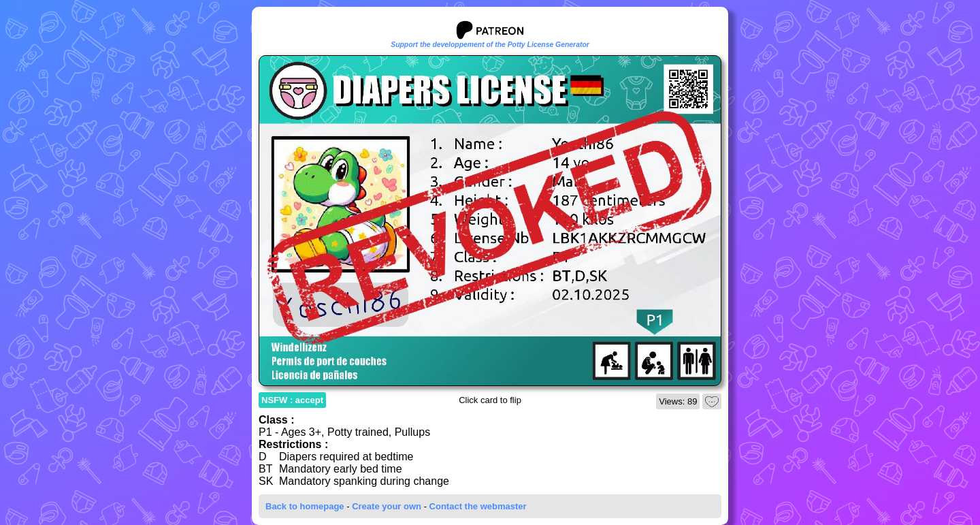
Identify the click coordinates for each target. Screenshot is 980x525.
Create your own (387, 506)
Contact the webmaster (478, 506)
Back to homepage (305, 506)
